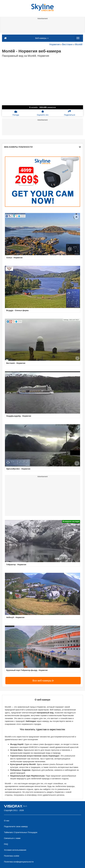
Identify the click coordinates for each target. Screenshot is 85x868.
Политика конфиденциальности (19, 862)
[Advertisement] (42, 26)
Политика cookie (12, 856)
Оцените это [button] (43, 113)
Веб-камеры (42, 38)
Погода (16, 113)
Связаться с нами (12, 838)
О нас (7, 821)
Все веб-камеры (43, 681)
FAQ (6, 844)
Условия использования (15, 850)
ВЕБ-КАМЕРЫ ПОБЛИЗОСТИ (43, 147)
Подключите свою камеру (16, 826)
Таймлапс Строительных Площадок (21, 832)
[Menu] (78, 38)
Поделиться (70, 113)
